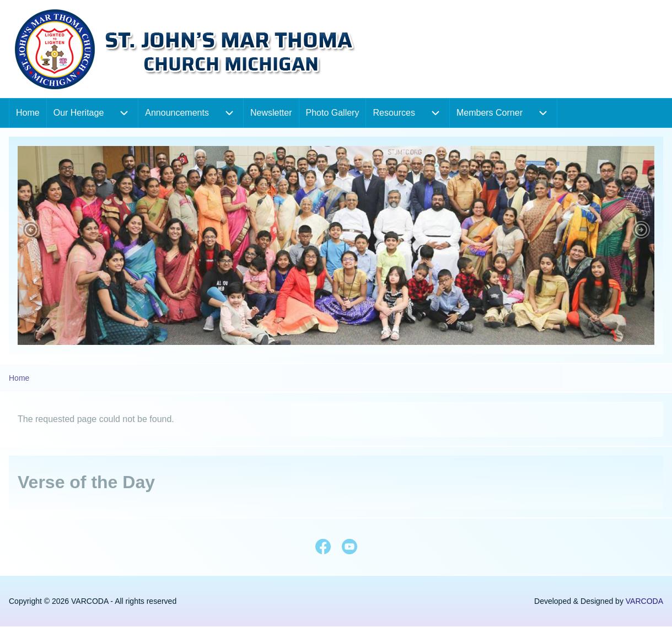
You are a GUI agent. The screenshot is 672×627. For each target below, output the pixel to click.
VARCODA (644, 601)
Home (19, 378)
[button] (31, 230)
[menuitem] (28, 113)
